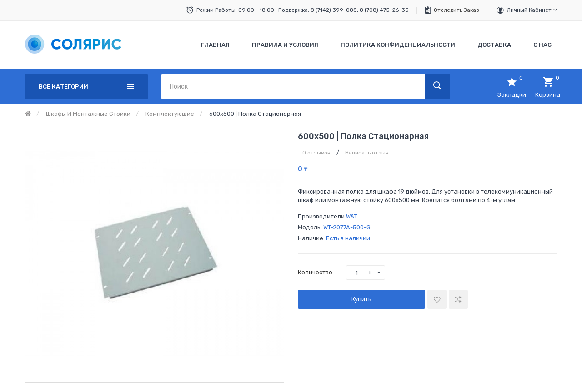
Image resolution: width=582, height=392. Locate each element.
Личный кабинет (532, 10)
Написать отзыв (367, 153)
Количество (315, 272)
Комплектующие (170, 114)
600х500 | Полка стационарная (255, 114)
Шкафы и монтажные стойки (88, 114)
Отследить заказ (457, 10)
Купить (361, 299)
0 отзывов (316, 153)
